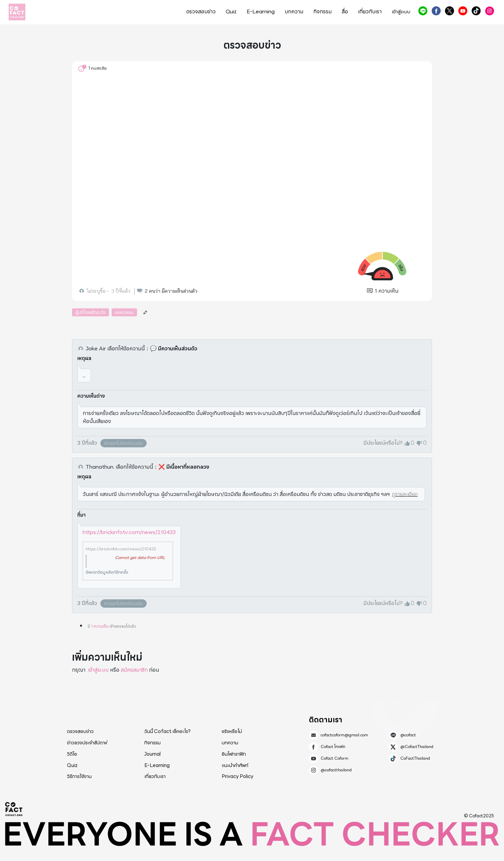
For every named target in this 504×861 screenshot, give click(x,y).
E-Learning (261, 12)
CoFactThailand (476, 11)
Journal (152, 754)
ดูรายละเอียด (405, 494)
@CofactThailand (449, 11)
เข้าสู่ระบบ (401, 12)
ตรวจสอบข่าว (201, 12)
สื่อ (345, 12)
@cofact (423, 11)
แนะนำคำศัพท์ (235, 765)
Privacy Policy (237, 776)
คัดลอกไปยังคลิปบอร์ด (123, 443)
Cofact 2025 (14, 809)
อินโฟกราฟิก (234, 754)
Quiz (231, 12)
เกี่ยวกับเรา (370, 12)
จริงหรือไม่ (232, 731)
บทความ (294, 12)
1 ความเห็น (100, 626)
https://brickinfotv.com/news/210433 (129, 532)
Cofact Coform (463, 11)
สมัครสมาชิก (134, 670)
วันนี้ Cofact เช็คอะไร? (167, 731)
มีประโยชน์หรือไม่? (383, 443)
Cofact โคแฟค (436, 11)
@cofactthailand (489, 11)
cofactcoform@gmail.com (344, 735)
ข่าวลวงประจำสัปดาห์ (87, 743)
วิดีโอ (72, 754)
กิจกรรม (322, 12)
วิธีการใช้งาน (79, 776)
